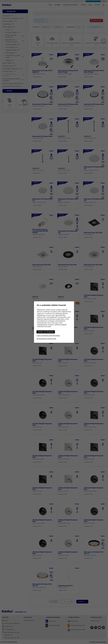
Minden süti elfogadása (46, 332)
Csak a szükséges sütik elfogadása (48, 336)
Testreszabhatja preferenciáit (46, 339)
